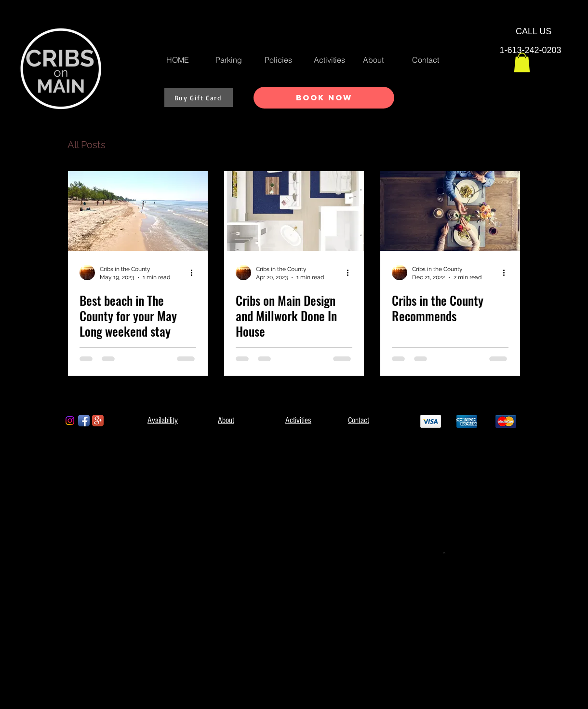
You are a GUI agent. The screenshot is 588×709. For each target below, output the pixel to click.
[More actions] (195, 273)
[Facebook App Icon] (84, 421)
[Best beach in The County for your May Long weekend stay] (138, 211)
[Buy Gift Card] (199, 97)
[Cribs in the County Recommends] (450, 211)
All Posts (87, 145)
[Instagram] (70, 421)
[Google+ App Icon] (98, 421)
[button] (522, 62)
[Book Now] (324, 98)
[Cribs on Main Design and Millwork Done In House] (294, 211)
